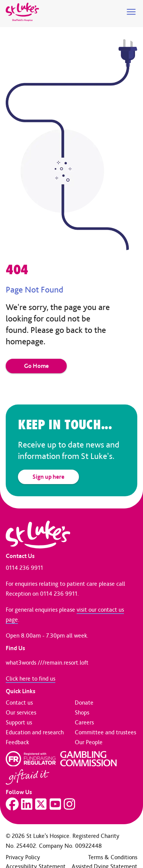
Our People (89, 742)
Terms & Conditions (113, 857)
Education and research (35, 732)
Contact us (19, 703)
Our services (21, 712)
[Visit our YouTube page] (55, 804)
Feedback (17, 742)
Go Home (36, 366)
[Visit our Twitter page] (41, 804)
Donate (84, 703)
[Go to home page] (22, 12)
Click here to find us (31, 679)
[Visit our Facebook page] (12, 804)
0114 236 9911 (24, 568)
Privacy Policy (23, 857)
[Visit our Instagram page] (69, 804)
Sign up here (48, 477)
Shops (82, 712)
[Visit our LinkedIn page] (27, 804)
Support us (19, 722)
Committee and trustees (105, 732)
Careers (84, 722)
